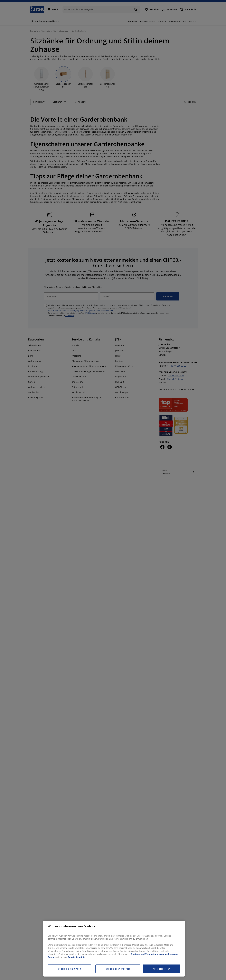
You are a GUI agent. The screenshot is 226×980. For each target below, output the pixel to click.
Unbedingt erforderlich (118, 969)
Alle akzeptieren (161, 969)
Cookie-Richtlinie (76, 957)
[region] (114, 949)
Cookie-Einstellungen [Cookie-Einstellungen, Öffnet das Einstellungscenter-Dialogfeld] (70, 969)
